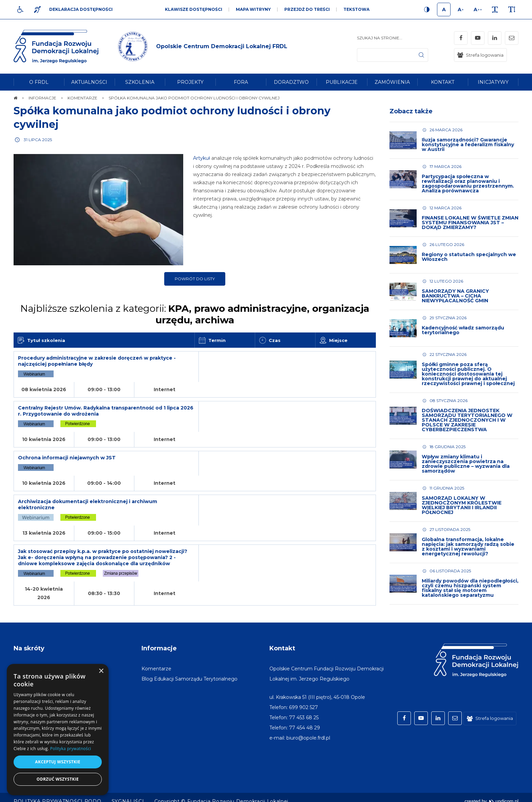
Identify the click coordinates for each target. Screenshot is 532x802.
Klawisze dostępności (194, 9)
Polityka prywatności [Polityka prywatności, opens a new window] (71, 749)
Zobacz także (411, 111)
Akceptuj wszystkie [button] (58, 762)
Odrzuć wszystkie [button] (58, 779)
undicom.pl (504, 794)
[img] (201, 46)
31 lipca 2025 (38, 140)
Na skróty (29, 641)
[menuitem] (39, 82)
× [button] (101, 671)
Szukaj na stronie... (380, 38)
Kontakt (282, 641)
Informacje (159, 641)
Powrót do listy (195, 279)
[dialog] (58, 730)
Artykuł (203, 158)
